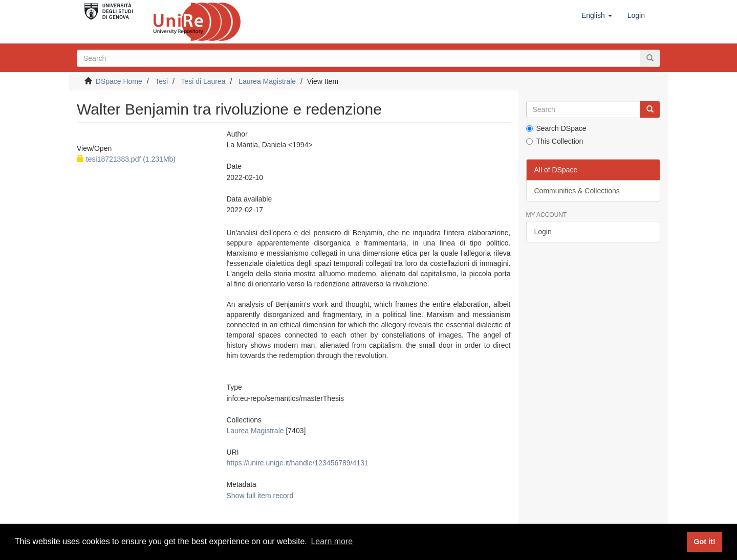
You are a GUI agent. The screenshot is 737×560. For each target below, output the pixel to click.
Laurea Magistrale (267, 81)
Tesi (161, 81)
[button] (597, 15)
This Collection (555, 141)
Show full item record (260, 496)
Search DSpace (556, 128)
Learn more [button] (332, 541)
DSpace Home (119, 81)
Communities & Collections (577, 191)
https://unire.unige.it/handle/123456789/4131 (297, 463)
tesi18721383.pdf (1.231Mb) (126, 159)
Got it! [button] (704, 542)
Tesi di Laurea (203, 81)
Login (543, 232)
